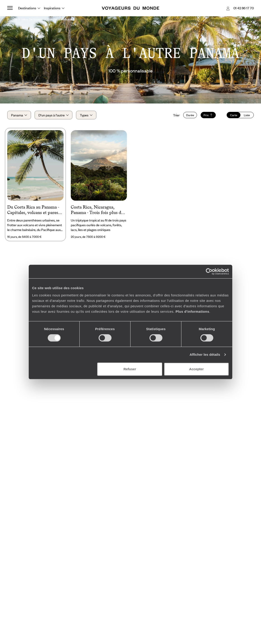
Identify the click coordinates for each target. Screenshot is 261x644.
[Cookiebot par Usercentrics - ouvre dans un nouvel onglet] (209, 272)
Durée (190, 115)
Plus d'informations (192, 311)
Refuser (130, 369)
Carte (234, 115)
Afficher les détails (205, 354)
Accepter (196, 369)
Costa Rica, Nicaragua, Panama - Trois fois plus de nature (97, 210)
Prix (208, 115)
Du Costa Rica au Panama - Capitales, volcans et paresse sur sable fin (35, 210)
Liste (247, 115)
